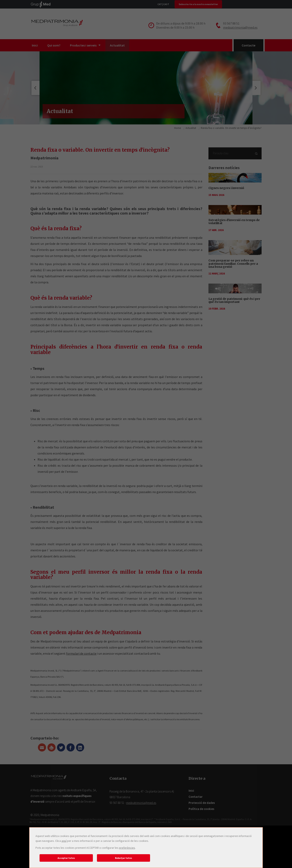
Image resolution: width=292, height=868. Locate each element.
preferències (127, 848)
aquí (64, 841)
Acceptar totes (66, 858)
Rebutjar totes (123, 858)
